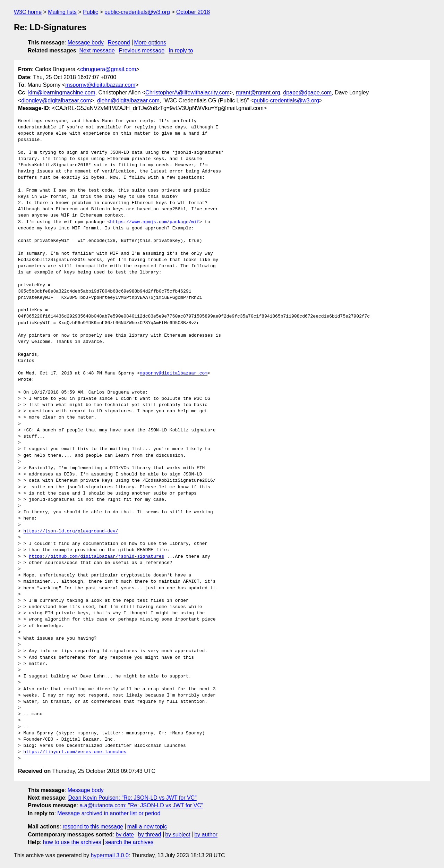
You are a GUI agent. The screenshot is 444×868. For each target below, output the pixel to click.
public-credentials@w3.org (137, 12)
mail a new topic (147, 827)
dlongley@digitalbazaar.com (56, 100)
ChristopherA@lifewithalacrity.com (187, 92)
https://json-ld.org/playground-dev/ (71, 531)
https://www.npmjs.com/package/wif (155, 222)
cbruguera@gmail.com (108, 69)
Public (91, 12)
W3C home (28, 12)
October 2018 (193, 12)
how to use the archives (72, 842)
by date (125, 835)
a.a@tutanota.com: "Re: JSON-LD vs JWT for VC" (141, 805)
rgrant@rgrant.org (258, 92)
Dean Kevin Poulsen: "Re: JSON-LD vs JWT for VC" (133, 798)
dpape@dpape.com (307, 92)
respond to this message (93, 827)
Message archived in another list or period (109, 813)
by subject (178, 835)
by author (206, 835)
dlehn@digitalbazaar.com (128, 100)
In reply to (181, 50)
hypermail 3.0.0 (109, 855)
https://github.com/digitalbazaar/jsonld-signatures (96, 557)
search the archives (130, 842)
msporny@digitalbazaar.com (100, 85)
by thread (150, 835)
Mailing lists (62, 12)
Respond (119, 43)
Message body (86, 43)
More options (150, 43)
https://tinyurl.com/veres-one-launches (75, 752)
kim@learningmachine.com (62, 92)
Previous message (142, 50)
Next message (97, 50)
